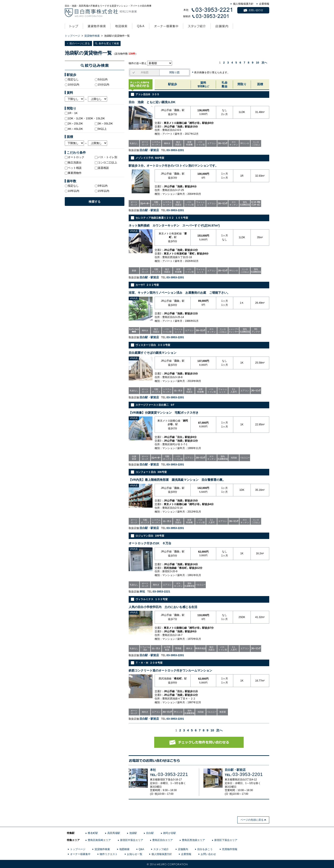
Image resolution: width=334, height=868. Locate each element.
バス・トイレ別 (106, 157)
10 (258, 63)
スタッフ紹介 (161, 849)
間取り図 (174, 72)
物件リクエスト (109, 854)
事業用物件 (73, 173)
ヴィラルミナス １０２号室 (152, 599)
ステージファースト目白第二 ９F (155, 405)
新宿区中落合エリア (132, 840)
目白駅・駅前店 (235, 770)
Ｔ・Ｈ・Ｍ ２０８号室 (149, 663)
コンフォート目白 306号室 (151, 472)
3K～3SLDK (104, 123)
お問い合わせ (208, 854)
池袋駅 (133, 833)
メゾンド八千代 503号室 (150, 158)
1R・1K (71, 113)
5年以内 (101, 186)
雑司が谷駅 (170, 833)
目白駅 (150, 833)
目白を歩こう (205, 849)
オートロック (75, 157)
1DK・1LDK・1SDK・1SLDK (85, 118)
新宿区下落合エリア (226, 840)
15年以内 (102, 191)
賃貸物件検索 (92, 36)
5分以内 (101, 79)
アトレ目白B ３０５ (147, 94)
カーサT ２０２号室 (147, 285)
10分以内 (72, 84)
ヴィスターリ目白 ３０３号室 (153, 345)
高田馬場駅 (114, 833)
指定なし (72, 79)
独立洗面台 (73, 162)
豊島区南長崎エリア (99, 840)
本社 (153, 770)
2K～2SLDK (74, 123)
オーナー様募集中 (80, 854)
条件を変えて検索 (109, 43)
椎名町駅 (93, 833)
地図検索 (124, 849)
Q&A (141, 849)
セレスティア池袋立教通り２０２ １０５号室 (162, 218)
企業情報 (264, 4)
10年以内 (72, 191)
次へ (264, 63)
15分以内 (102, 84)
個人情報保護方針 (243, 4)
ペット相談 (73, 168)
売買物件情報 (230, 849)
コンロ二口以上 (106, 162)
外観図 (145, 72)
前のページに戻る (80, 43)
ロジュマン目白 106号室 (150, 536)
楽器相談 (102, 168)
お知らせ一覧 (135, 854)
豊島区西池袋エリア (193, 840)
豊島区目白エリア (163, 840)
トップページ (72, 36)
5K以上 (101, 129)
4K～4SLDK (74, 129)
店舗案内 (183, 849)
